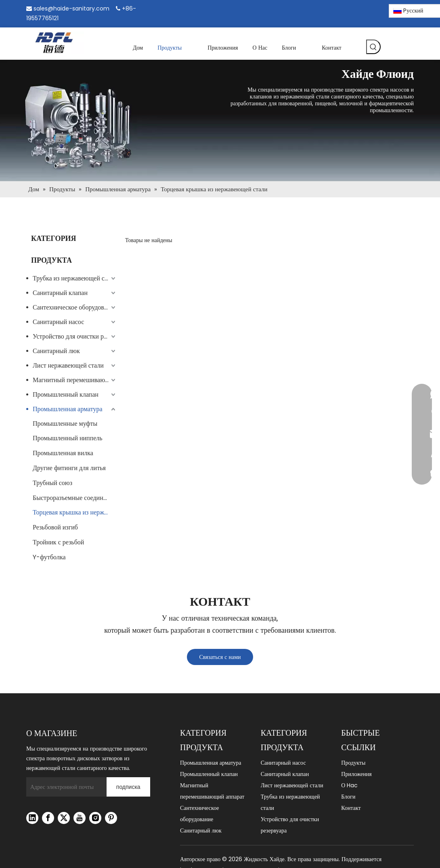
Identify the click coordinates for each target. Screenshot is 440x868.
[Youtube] (80, 818)
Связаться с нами (220, 657)
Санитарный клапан (60, 293)
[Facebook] (332, 9)
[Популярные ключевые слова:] (373, 47)
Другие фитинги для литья (69, 468)
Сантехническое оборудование (75, 307)
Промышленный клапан (66, 394)
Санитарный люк (56, 351)
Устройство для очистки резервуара (75, 336)
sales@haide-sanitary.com (71, 8)
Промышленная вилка (63, 453)
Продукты (353, 763)
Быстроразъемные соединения (74, 498)
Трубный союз (52, 483)
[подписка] (128, 787)
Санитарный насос (58, 322)
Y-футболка (49, 557)
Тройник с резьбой (58, 542)
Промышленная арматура (68, 409)
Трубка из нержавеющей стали (75, 278)
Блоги (348, 797)
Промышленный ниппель (68, 438)
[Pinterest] (374, 9)
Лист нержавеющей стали (68, 365)
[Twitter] (64, 818)
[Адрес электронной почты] (64, 787)
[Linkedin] (346, 9)
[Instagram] (360, 9)
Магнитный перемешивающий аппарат (75, 380)
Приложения (356, 774)
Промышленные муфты (65, 424)
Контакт (351, 808)
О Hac (349, 785)
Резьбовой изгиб (55, 527)
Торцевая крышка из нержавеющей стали (75, 512)
